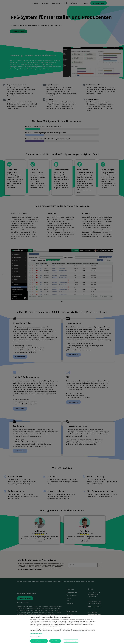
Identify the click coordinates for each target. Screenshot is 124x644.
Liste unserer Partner (35, 637)
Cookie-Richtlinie (81, 632)
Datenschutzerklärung (36, 634)
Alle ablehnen (55, 641)
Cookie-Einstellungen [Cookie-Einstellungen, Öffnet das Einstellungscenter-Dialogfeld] (71, 641)
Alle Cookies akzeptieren (39, 641)
